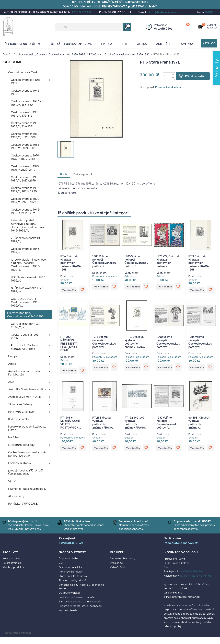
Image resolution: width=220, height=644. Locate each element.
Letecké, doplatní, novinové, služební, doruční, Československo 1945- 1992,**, (27, 225)
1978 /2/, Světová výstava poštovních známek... (168, 261)
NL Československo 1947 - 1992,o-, (28, 290)
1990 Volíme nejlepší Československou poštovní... (168, 343)
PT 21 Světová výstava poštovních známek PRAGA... (104, 425)
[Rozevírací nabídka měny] (210, 12)
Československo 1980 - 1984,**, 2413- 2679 (26, 179)
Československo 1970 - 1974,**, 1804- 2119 (26, 157)
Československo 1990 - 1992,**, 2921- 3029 (26, 200)
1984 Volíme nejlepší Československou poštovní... (200, 343)
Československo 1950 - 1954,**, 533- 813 (26, 114)
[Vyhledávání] (93, 27)
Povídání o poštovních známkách (78, 597)
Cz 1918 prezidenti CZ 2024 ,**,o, (25, 325)
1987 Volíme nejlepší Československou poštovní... (168, 425)
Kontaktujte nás (68, 610)
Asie (125, 44)
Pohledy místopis (20, 463)
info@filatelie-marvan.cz (166, 12)
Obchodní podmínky (70, 567)
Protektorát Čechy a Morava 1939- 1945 (24, 347)
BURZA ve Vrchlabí (69, 593)
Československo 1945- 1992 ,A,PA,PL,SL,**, (26, 211)
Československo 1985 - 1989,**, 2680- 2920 (26, 190)
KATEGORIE (12, 62)
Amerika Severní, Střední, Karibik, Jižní (25, 373)
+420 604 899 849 (81, 12)
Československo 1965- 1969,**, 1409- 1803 (26, 146)
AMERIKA (187, 44)
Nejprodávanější (12, 563)
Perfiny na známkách (22, 412)
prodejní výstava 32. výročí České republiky (25, 472)
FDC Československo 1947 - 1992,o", (29, 279)
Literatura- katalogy (21, 445)
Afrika (142, 44)
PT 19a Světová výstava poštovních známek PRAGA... (136, 425)
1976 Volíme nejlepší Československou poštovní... (104, 343)
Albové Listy (16, 496)
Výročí (12, 481)
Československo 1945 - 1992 (26, 92)
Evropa (107, 44)
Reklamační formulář (70, 572)
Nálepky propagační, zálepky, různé (27, 428)
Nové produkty (11, 558)
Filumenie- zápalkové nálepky (27, 489)
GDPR (62, 563)
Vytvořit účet (163, 29)
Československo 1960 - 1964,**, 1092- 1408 (26, 136)
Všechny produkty (13, 567)
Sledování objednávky (123, 558)
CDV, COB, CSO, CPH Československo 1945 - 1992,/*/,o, (26, 302)
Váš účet (117, 552)
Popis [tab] (64, 174)
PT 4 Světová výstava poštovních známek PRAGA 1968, (71, 263)
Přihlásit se (161, 25)
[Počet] (164, 76)
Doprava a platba (68, 558)
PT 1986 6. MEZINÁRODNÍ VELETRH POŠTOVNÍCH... (71, 425)
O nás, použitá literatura (73, 576)
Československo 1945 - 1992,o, (26, 250)
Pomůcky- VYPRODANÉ (23, 504)
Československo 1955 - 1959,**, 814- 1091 (26, 125)
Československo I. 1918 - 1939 (27, 81)
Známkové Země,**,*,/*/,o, (25, 397)
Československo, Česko (23, 44)
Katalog (209, 43)
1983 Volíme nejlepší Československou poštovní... (104, 261)
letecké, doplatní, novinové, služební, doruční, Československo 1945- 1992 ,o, (29, 265)
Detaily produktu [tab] (84, 174)
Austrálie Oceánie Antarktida (27, 389)
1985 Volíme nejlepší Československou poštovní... (136, 261)
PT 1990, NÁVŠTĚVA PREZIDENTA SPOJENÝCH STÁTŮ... (69, 345)
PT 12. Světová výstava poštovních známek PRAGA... (136, 343)
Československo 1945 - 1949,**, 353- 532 (26, 103)
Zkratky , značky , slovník (73, 580)
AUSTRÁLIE (164, 44)
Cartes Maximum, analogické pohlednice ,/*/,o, (27, 454)
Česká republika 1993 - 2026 (71, 44)
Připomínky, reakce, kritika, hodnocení (80, 606)
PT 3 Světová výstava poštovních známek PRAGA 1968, (199, 263)
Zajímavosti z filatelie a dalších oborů (80, 602)
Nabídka (13, 437)
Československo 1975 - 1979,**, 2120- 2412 (26, 168)
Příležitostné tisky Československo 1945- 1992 (25, 315)
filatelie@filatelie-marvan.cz (195, 576)
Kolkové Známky (19, 419)
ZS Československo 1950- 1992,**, (28, 240)
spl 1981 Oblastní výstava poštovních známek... (199, 425)
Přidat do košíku (192, 76)
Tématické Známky (20, 404)
